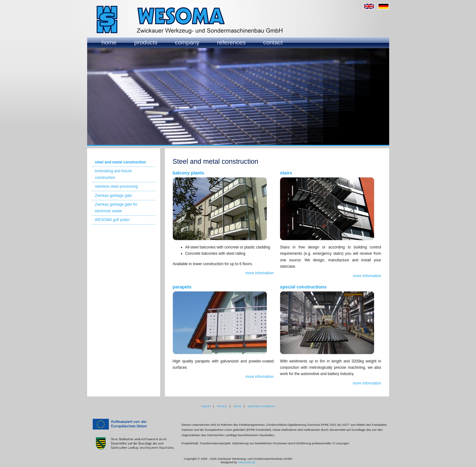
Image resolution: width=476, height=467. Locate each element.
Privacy (222, 406)
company (187, 42)
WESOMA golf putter (112, 220)
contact (273, 42)
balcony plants (189, 173)
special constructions (303, 287)
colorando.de (246, 462)
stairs (286, 173)
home (109, 42)
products (146, 42)
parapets (182, 287)
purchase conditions (261, 406)
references (231, 42)
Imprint (206, 406)
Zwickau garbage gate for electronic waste (116, 208)
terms (238, 406)
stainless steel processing (117, 186)
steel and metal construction (121, 162)
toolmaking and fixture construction (113, 174)
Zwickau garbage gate (114, 196)
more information (260, 273)
